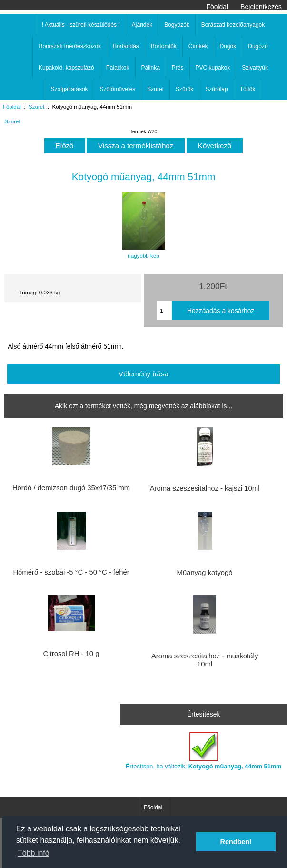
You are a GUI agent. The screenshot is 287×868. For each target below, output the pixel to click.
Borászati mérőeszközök (70, 46)
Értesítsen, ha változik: (203, 751)
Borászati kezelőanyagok (233, 25)
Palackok (118, 68)
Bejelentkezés (261, 7)
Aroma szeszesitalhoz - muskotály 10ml (205, 660)
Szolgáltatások (69, 89)
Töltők (248, 89)
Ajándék (142, 25)
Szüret (37, 106)
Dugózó (258, 46)
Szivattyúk (255, 68)
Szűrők (184, 89)
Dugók (228, 46)
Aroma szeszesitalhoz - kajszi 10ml (205, 488)
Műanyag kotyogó (205, 573)
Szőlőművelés (118, 89)
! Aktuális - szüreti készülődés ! (81, 25)
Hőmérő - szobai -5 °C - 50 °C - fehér (71, 572)
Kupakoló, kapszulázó (66, 68)
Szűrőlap (216, 89)
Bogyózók (177, 25)
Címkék (198, 46)
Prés (178, 68)
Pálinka (151, 68)
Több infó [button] (34, 853)
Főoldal (218, 7)
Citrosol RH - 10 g (71, 654)
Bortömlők (164, 46)
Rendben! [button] (236, 842)
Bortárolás (126, 46)
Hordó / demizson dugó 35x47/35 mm (71, 488)
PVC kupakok (213, 68)
